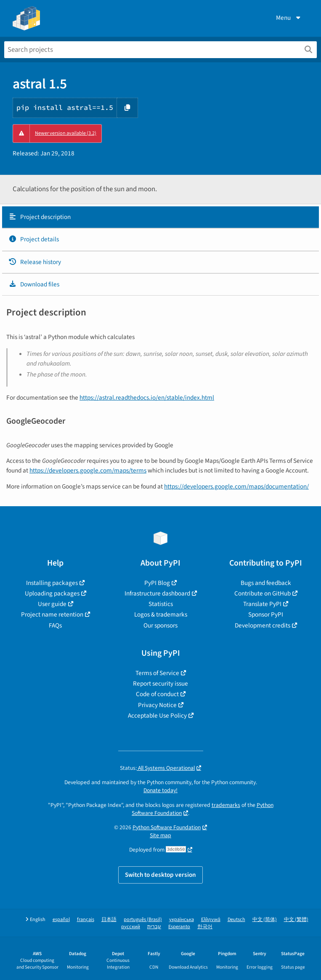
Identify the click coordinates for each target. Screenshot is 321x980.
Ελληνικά (211, 920)
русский (131, 927)
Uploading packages (52, 593)
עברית (154, 927)
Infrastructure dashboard (157, 593)
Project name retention (52, 614)
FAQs (55, 625)
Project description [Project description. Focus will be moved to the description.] (40, 217)
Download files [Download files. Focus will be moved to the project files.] (34, 284)
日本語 (109, 920)
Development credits (263, 625)
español (61, 920)
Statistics (161, 604)
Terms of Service (157, 673)
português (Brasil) (143, 920)
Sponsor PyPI (266, 614)
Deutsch (236, 920)
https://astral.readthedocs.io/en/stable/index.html (147, 398)
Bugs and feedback (266, 583)
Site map (160, 835)
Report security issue (160, 684)
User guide (52, 604)
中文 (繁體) (296, 920)
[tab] (160, 217)
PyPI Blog (157, 583)
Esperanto (179, 927)
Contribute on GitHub (263, 593)
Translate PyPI (262, 604)
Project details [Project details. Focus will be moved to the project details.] (34, 239)
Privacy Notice (157, 705)
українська (182, 920)
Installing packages (52, 583)
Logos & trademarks (161, 614)
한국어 (205, 927)
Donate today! (160, 790)
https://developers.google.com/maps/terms (88, 470)
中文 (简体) (265, 920)
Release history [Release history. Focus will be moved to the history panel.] (35, 262)
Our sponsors (160, 625)
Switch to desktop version (160, 875)
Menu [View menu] (289, 18)
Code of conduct (157, 694)
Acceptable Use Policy (157, 716)
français (86, 920)
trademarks (226, 805)
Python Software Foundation (167, 827)
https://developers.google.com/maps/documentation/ (236, 486)
